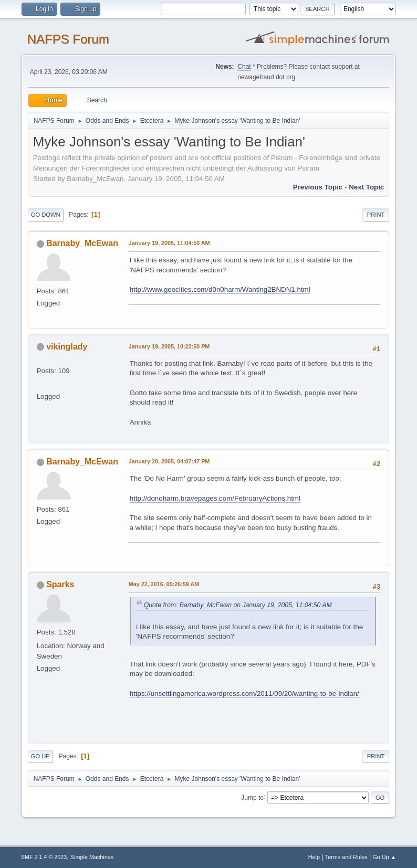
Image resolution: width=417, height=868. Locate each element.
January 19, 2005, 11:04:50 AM (169, 243)
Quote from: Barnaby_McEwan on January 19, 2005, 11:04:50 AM (238, 605)
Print (376, 215)
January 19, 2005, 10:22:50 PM (169, 346)
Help (314, 857)
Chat (244, 67)
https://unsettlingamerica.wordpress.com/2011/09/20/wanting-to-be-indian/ (244, 694)
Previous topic (318, 187)
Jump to (252, 797)
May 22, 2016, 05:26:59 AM (164, 584)
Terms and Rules (346, 857)
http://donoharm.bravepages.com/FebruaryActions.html (215, 498)
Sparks (60, 584)
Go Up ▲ (384, 857)
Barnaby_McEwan (82, 243)
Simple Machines (92, 857)
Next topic (366, 187)
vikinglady (67, 347)
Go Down (46, 215)
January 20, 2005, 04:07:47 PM (169, 461)
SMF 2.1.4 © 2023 (44, 857)
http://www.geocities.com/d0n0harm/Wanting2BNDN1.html (220, 289)
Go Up (40, 756)
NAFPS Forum (68, 39)
